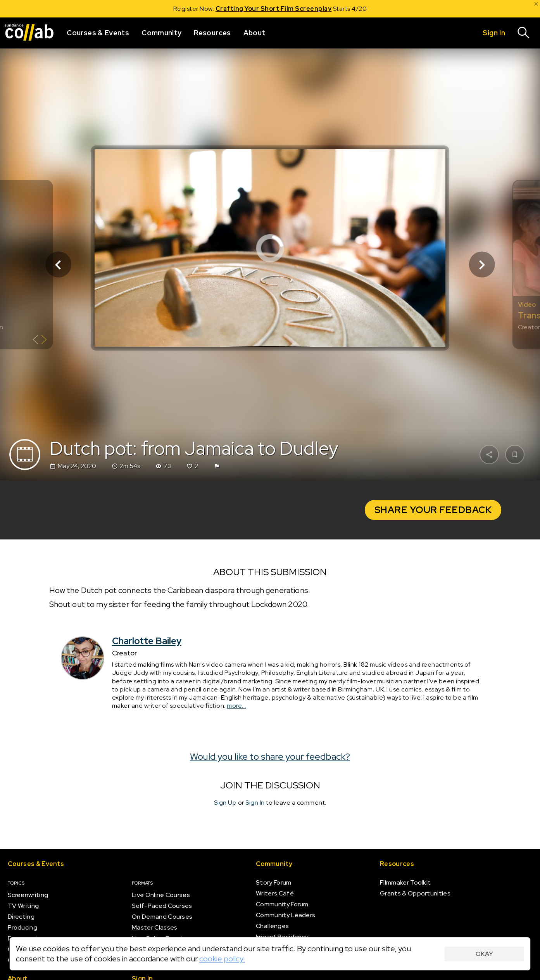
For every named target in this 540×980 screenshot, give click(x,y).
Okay (484, 954)
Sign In (255, 803)
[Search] (524, 33)
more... (236, 706)
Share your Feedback (433, 510)
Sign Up (225, 803)
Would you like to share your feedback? (270, 756)
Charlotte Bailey (147, 641)
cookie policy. (222, 959)
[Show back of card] (40, 341)
